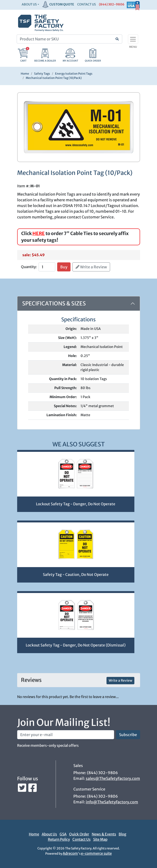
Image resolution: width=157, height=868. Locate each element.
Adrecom (70, 853)
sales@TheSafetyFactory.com (113, 778)
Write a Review (91, 267)
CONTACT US (86, 4)
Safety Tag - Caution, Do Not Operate (76, 575)
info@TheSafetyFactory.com (112, 802)
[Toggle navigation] (133, 39)
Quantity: (29, 267)
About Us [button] (29, 4)
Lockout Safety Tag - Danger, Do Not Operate (76, 504)
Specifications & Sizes (54, 303)
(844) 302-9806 (112, 4)
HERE (39, 233)
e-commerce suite (96, 853)
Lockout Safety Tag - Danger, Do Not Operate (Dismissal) (76, 645)
